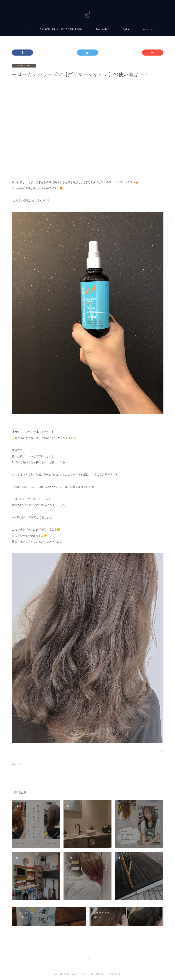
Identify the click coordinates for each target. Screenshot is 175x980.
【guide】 (127, 29)
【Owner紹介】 (103, 29)
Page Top (87, 959)
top (24, 29)
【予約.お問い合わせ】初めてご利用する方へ (60, 29)
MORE (146, 29)
